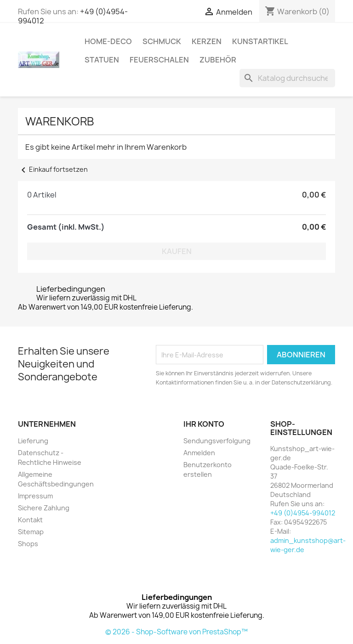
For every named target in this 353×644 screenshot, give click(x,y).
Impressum (35, 496)
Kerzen (207, 41)
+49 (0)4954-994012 (303, 513)
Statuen (102, 60)
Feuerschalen (159, 60)
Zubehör (218, 60)
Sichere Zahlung (44, 508)
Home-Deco (108, 41)
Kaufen (177, 251)
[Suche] (287, 78)
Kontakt (30, 520)
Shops (28, 544)
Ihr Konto (204, 424)
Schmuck (162, 41)
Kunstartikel (260, 41)
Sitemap (31, 532)
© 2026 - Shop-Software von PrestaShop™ (176, 632)
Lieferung (33, 441)
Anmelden (199, 453)
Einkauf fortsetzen (53, 169)
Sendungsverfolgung (217, 441)
